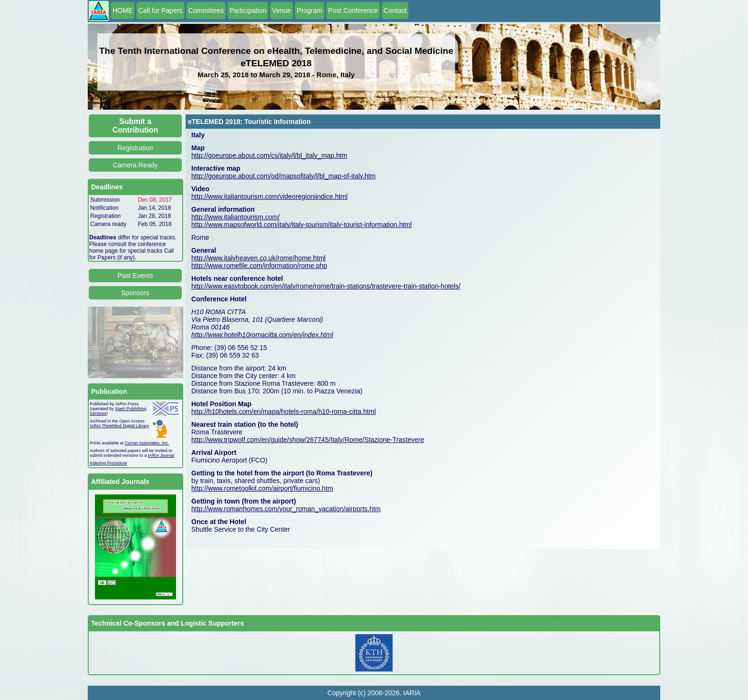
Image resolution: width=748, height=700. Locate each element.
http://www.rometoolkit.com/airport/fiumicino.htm (262, 488)
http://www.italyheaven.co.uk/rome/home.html (259, 258)
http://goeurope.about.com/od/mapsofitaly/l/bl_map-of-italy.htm (284, 176)
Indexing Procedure (108, 463)
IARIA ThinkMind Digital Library (119, 426)
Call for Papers (161, 10)
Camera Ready (135, 165)
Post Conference (353, 10)
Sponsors (135, 293)
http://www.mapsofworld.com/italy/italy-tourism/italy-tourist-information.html (301, 225)
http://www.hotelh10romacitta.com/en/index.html (262, 335)
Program (310, 10)
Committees (206, 10)
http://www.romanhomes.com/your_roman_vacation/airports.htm (286, 509)
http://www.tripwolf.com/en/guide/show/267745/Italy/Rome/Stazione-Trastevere (308, 440)
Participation (248, 10)
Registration (135, 148)
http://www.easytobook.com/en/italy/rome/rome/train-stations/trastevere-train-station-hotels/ (326, 286)
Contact (395, 10)
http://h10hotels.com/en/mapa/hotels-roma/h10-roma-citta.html (284, 412)
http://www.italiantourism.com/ (235, 217)
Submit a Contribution (135, 126)
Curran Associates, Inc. (147, 443)
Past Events (135, 276)
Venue (281, 10)
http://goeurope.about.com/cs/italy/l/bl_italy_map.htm (269, 155)
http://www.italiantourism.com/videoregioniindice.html (270, 196)
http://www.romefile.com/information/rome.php (259, 266)
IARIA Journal (161, 455)
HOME (123, 10)
